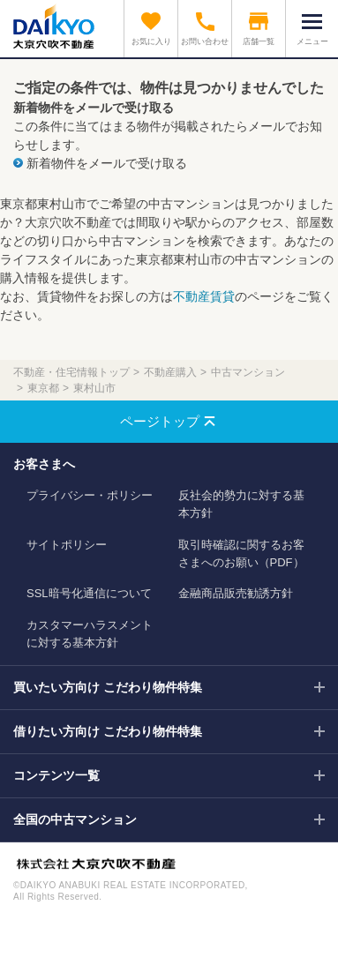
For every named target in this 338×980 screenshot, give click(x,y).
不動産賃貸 (204, 296)
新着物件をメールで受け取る (107, 163)
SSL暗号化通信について (89, 593)
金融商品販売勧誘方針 (236, 593)
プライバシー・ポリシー (90, 495)
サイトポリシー (67, 545)
